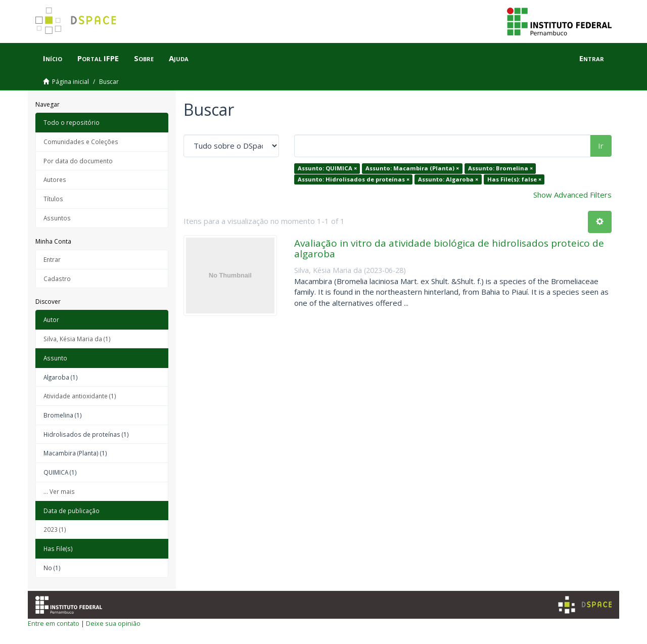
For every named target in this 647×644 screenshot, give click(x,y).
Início (53, 58)
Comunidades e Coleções (81, 142)
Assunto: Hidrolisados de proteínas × (354, 179)
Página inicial (71, 82)
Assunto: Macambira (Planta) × (412, 168)
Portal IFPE (98, 58)
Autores (55, 179)
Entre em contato (54, 623)
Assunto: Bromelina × (500, 168)
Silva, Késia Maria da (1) (77, 339)
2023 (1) (55, 529)
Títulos (53, 199)
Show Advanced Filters (572, 195)
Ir (601, 146)
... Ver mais (59, 491)
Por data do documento (78, 161)
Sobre (144, 58)
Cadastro (57, 279)
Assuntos (57, 218)
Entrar (52, 259)
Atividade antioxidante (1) (80, 396)
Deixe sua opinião (113, 623)
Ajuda (179, 58)
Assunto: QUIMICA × (327, 168)
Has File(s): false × (514, 179)
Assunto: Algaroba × (448, 179)
